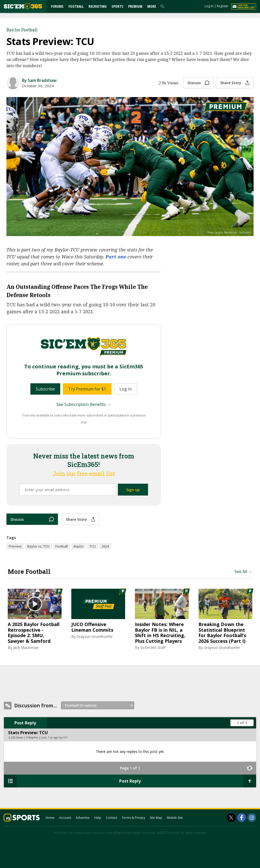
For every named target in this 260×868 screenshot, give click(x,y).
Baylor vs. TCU (38, 546)
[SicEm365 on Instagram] (252, 818)
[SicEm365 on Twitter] (231, 818)
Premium (135, 6)
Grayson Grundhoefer (95, 636)
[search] (163, 6)
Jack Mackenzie (26, 648)
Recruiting (98, 6)
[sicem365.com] (23, 6)
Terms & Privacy (133, 818)
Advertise (83, 818)
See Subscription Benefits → (84, 404)
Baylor (79, 546)
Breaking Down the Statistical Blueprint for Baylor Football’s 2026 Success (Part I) (222, 633)
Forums (57, 6)
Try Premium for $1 (87, 389)
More (152, 6)
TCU (93, 546)
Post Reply (25, 723)
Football (76, 6)
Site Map (156, 818)
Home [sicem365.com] (50, 818)
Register (223, 6)
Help (98, 818)
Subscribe (45, 389)
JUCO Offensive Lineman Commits (92, 627)
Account (65, 818)
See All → (243, 571)
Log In (209, 6)
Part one (116, 257)
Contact (111, 818)
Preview (15, 546)
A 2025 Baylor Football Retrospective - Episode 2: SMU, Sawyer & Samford (34, 633)
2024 (105, 546)
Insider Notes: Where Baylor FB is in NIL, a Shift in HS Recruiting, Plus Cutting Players (160, 633)
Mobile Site (175, 818)
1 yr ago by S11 (58, 737)
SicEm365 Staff (153, 648)
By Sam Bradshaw (39, 80)
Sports (117, 6)
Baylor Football (22, 30)
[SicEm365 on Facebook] (241, 818)
